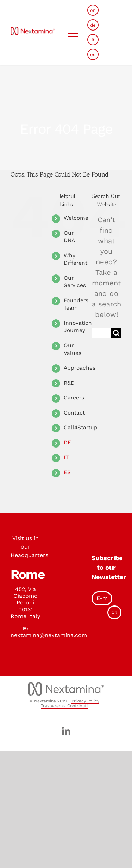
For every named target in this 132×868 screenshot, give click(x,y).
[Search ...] (101, 333)
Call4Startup (81, 428)
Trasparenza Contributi (64, 706)
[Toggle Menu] (73, 34)
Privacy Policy (85, 701)
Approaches (80, 368)
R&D (69, 383)
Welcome (76, 218)
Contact (74, 413)
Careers (74, 398)
